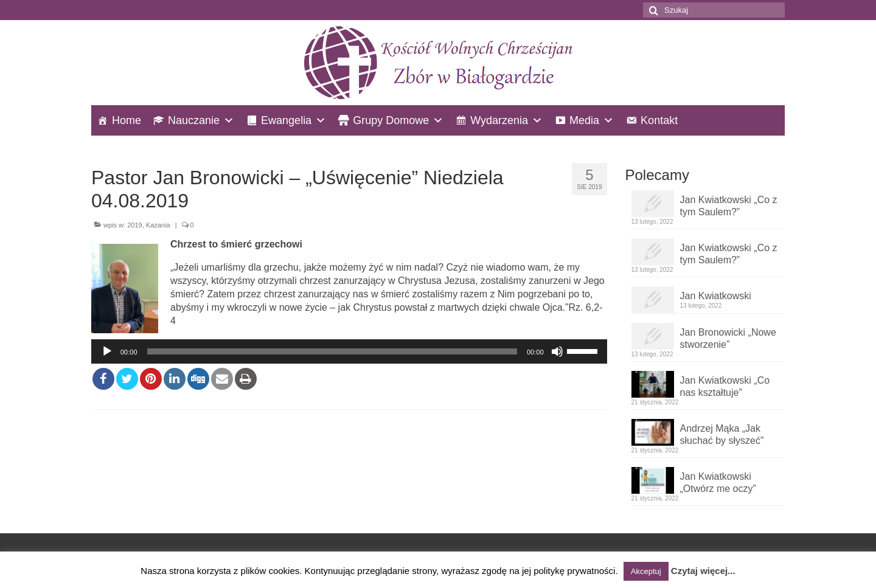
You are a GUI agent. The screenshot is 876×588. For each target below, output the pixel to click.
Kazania (158, 225)
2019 (134, 225)
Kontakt (659, 120)
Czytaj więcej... (703, 571)
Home (127, 120)
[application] (349, 351)
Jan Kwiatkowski (716, 296)
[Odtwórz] (107, 351)
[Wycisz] (557, 351)
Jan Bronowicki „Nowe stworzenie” (728, 338)
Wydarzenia (499, 120)
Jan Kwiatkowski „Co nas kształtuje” (725, 386)
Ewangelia (286, 120)
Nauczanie (194, 120)
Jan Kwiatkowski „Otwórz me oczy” (718, 483)
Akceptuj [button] (646, 571)
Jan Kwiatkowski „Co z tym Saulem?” (729, 206)
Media (584, 120)
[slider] (332, 351)
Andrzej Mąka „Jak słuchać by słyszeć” (722, 434)
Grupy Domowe (391, 120)
